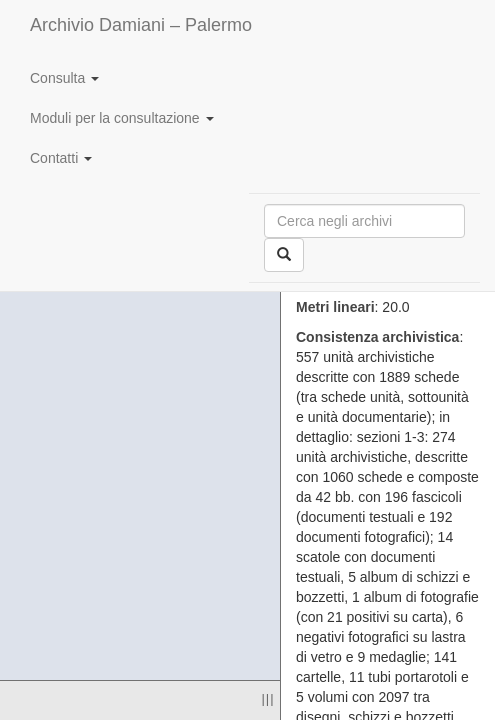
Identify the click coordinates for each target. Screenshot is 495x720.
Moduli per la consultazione (122, 118)
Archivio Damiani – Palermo (141, 25)
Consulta (64, 78)
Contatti (61, 158)
